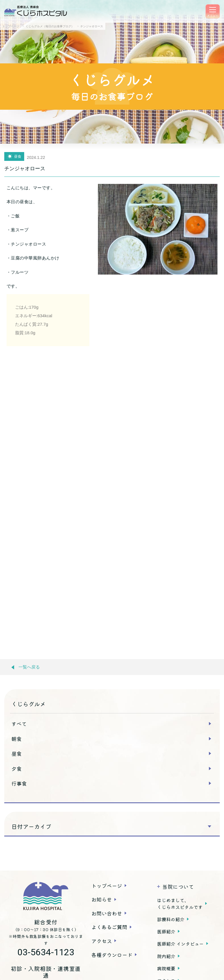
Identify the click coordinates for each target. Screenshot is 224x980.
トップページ (107, 886)
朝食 (17, 739)
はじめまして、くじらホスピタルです (180, 904)
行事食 (19, 783)
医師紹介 (166, 931)
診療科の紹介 (171, 919)
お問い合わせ (107, 913)
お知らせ (102, 899)
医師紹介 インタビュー (180, 944)
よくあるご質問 (109, 927)
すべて (19, 724)
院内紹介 (166, 956)
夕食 (17, 769)
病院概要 (166, 968)
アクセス (102, 941)
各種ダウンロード (112, 955)
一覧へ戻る (26, 667)
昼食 (17, 753)
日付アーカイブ (31, 827)
